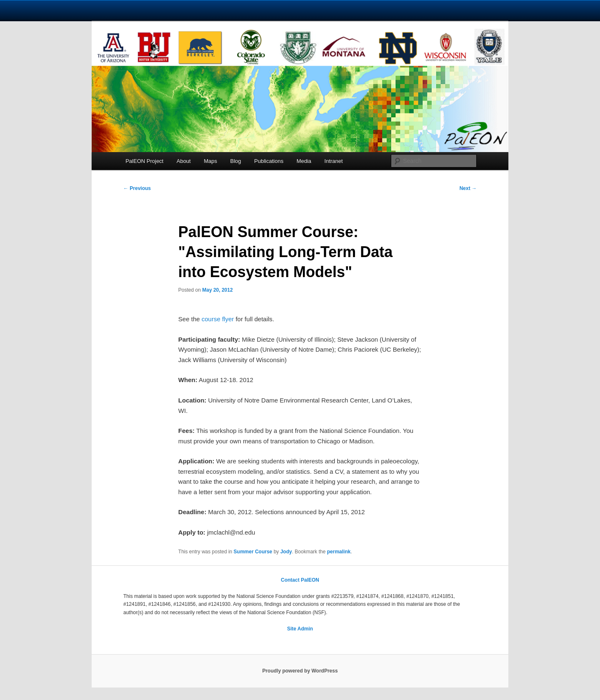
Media (304, 161)
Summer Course (253, 552)
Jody (286, 552)
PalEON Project (144, 161)
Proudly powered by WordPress (300, 671)
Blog (236, 161)
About (184, 161)
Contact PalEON (300, 580)
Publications (269, 161)
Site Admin (300, 629)
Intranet (334, 161)
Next (468, 188)
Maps (210, 161)
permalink (339, 552)
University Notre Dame (76, 10)
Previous (137, 188)
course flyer (218, 319)
